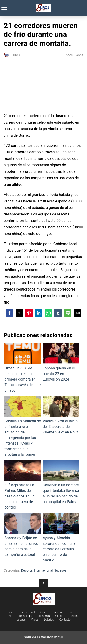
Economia (44, 616)
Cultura (60, 616)
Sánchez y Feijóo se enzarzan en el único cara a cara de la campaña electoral (23, 535)
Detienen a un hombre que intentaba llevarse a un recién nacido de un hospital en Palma (61, 482)
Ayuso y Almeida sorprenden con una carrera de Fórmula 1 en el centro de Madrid (61, 538)
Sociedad (74, 612)
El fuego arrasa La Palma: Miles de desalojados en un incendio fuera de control (23, 485)
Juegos (21, 620)
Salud (44, 612)
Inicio (10, 612)
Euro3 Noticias (43, 8)
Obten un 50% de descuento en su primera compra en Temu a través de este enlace (23, 368)
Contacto (65, 620)
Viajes (35, 620)
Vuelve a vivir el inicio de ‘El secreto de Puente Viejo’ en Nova (61, 415)
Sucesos (60, 570)
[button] (10, 313)
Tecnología (25, 616)
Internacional (43, 570)
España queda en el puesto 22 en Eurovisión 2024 (61, 362)
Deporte (27, 570)
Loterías (49, 620)
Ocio (10, 616)
